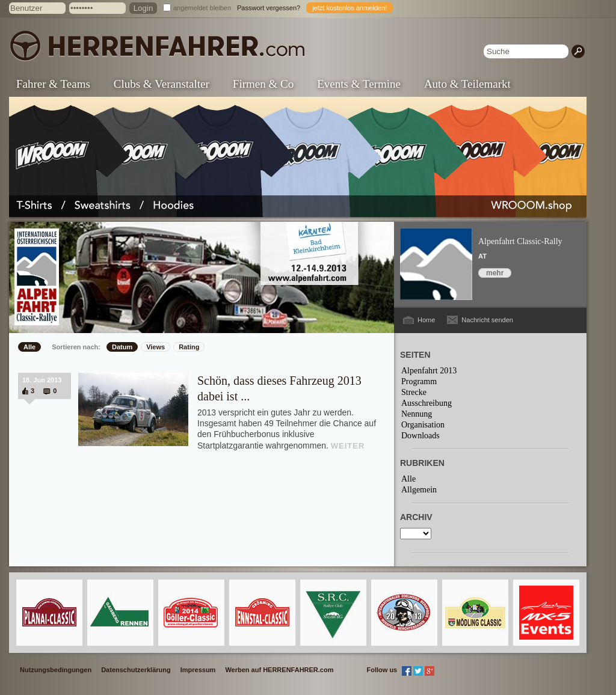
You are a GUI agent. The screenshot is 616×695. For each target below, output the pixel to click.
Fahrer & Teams (53, 84)
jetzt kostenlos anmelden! (350, 8)
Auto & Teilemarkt (467, 84)
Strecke (414, 392)
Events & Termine (359, 84)
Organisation (423, 425)
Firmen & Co (263, 84)
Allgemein (419, 490)
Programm (419, 381)
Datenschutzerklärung (136, 670)
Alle (29, 347)
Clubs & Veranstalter (162, 84)
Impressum (198, 670)
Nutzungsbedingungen (56, 670)
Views (156, 347)
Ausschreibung (427, 403)
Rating (189, 347)
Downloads (420, 436)
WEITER (348, 446)
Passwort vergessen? (269, 8)
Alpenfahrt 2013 (429, 371)
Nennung (417, 414)
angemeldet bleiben (202, 8)
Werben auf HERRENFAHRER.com (279, 670)
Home (426, 320)
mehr (495, 273)
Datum (122, 347)
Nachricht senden (487, 320)
